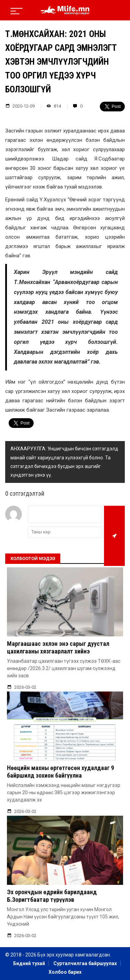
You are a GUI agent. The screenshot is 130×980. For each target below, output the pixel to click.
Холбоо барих (65, 972)
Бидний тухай (29, 963)
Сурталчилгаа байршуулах (85, 963)
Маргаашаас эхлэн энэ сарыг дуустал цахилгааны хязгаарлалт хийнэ (58, 647)
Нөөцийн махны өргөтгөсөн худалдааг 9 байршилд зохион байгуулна (60, 772)
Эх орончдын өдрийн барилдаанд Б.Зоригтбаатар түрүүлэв (52, 896)
